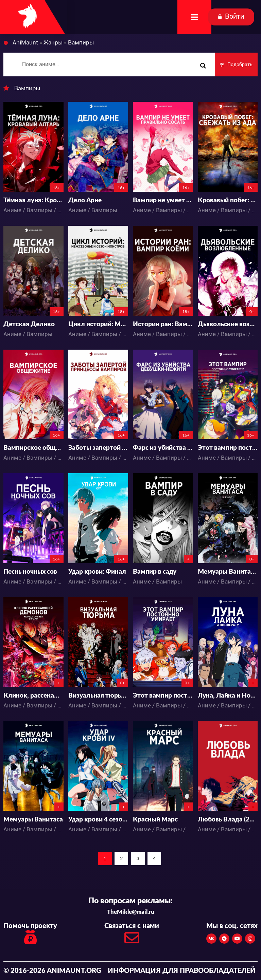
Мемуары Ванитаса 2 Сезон (228, 572)
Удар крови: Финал (97, 572)
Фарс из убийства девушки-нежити (163, 448)
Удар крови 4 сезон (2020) (98, 820)
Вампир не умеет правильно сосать (163, 200)
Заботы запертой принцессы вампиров (98, 448)
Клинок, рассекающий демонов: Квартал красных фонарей (33, 696)
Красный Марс (155, 820)
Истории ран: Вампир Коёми (163, 324)
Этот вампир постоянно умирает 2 (228, 448)
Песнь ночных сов (30, 572)
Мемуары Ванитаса (33, 820)
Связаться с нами (132, 935)
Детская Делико (29, 324)
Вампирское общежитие (33, 448)
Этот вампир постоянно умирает (163, 696)
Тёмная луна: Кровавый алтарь (33, 200)
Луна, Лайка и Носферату (228, 696)
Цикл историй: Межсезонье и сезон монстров (98, 324)
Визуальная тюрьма (98, 696)
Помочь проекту (30, 934)
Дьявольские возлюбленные (228, 324)
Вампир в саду (155, 572)
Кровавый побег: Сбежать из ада (228, 200)
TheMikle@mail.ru (131, 912)
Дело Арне (85, 200)
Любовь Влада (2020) (228, 820)
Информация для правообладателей (182, 971)
